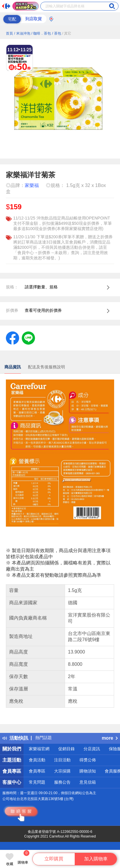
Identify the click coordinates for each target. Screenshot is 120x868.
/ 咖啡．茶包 (41, 33)
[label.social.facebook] (12, 338)
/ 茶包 (57, 33)
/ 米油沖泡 (22, 33)
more (110, 738)
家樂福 (32, 185)
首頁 (9, 33)
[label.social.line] (28, 338)
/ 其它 (67, 33)
